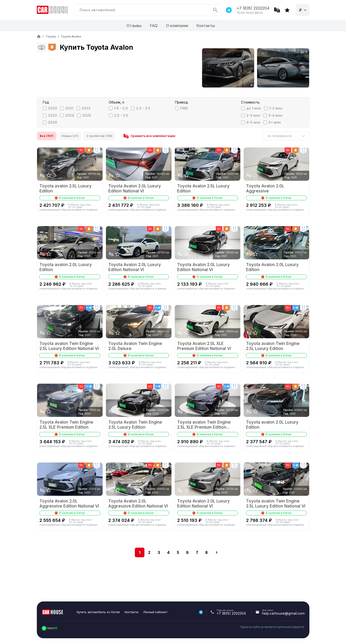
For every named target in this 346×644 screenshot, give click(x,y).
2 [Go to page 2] (149, 552)
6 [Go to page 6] (187, 552)
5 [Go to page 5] (178, 552)
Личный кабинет (155, 612)
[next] (217, 552)
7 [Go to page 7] (197, 552)
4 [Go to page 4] (168, 552)
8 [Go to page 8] (206, 552)
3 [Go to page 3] (159, 552)
